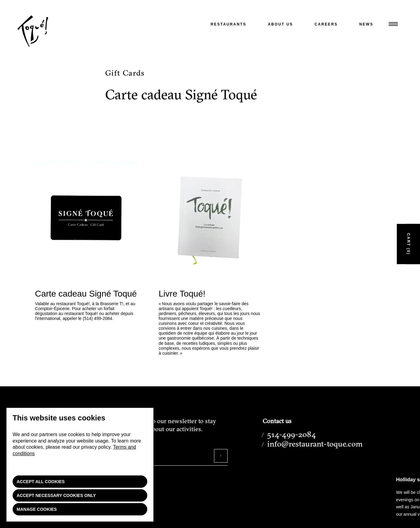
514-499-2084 (292, 434)
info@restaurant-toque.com (315, 444)
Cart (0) (409, 244)
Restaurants (228, 24)
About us (280, 24)
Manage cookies (37, 509)
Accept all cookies (41, 482)
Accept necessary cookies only (56, 495)
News (367, 24)
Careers (326, 24)
